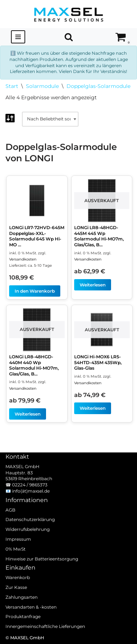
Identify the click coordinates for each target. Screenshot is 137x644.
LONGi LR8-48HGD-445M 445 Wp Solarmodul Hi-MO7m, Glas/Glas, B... (99, 236)
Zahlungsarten (22, 597)
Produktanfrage (23, 616)
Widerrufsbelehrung (28, 529)
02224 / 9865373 (30, 485)
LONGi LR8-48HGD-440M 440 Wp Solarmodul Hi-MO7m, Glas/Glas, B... (34, 365)
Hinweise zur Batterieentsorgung (42, 558)
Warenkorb (18, 577)
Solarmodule (42, 86)
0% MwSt (16, 549)
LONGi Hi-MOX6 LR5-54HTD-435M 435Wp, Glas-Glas (98, 362)
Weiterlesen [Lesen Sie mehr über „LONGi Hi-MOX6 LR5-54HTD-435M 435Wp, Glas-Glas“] (93, 408)
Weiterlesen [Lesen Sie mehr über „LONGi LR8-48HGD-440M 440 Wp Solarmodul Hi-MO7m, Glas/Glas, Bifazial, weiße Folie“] (28, 414)
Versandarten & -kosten (31, 607)
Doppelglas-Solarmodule (98, 86)
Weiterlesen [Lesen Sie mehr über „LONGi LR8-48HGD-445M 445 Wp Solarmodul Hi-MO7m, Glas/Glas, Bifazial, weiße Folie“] (93, 285)
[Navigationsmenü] (18, 37)
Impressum (18, 539)
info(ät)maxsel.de (31, 491)
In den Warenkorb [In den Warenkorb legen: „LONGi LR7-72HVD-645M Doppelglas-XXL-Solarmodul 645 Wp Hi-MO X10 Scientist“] (35, 291)
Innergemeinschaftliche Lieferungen (45, 626)
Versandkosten (23, 259)
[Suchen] (69, 37)
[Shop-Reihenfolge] (50, 119)
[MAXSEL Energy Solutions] (69, 14)
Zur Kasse (16, 587)
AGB (10, 510)
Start (12, 86)
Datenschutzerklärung (30, 519)
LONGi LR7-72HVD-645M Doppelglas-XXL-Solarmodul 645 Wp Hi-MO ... (37, 236)
